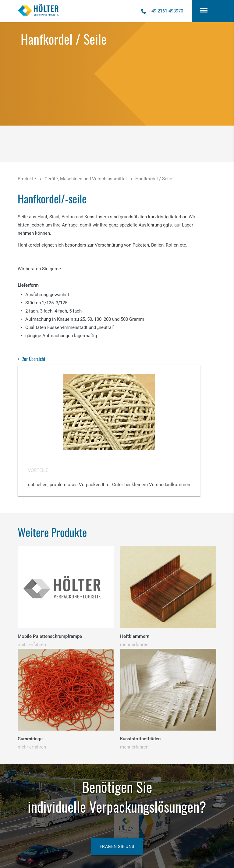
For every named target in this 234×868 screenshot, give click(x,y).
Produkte (27, 179)
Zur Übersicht (34, 359)
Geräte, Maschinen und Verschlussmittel (86, 179)
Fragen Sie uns (117, 846)
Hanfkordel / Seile (154, 179)
